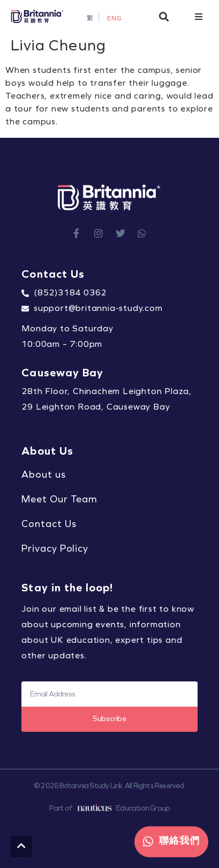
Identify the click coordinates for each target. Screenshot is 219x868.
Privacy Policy (55, 548)
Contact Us (49, 524)
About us (43, 474)
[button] (164, 16)
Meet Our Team (59, 499)
